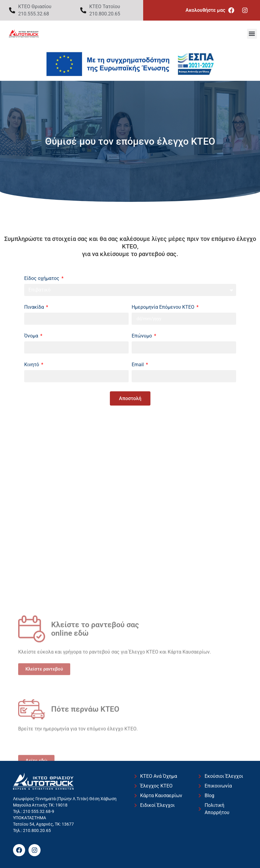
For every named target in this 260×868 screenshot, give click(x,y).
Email (138, 365)
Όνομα (32, 336)
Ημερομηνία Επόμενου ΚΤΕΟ (164, 307)
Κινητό (32, 365)
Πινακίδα (35, 307)
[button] (252, 34)
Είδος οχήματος (42, 279)
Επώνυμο (142, 336)
